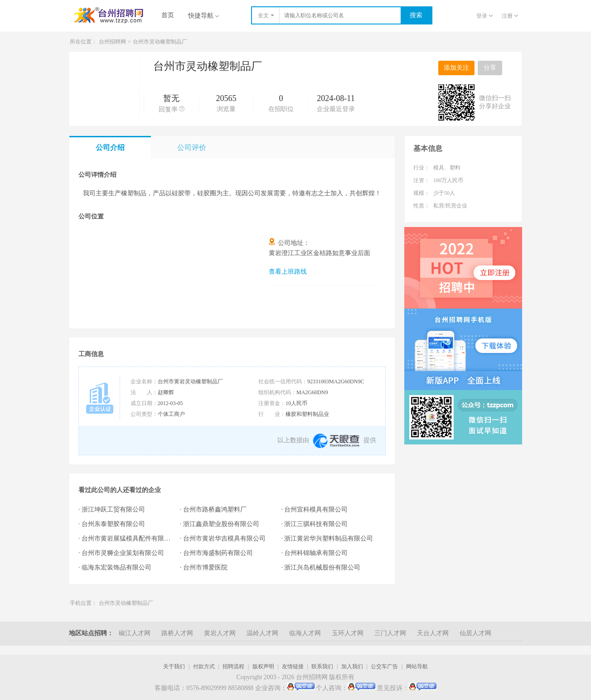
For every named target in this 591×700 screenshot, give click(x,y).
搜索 (416, 15)
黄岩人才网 (220, 633)
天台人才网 (433, 633)
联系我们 (322, 666)
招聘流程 (233, 666)
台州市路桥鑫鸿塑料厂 (215, 509)
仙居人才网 (475, 633)
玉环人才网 (348, 633)
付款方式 (204, 666)
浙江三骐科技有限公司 (316, 524)
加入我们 (352, 666)
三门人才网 (390, 633)
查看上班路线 (288, 272)
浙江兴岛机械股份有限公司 (322, 567)
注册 (510, 16)
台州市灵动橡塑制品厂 (160, 42)
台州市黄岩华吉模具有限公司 (224, 538)
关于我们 (174, 666)
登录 (484, 16)
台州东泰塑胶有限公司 (113, 524)
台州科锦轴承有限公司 (316, 553)
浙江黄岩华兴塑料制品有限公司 (329, 538)
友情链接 (293, 666)
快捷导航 (203, 16)
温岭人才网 (262, 633)
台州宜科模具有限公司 (316, 509)
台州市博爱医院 (205, 567)
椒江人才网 (135, 633)
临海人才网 (305, 633)
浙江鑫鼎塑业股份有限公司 (221, 524)
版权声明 (263, 666)
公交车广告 (384, 666)
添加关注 (456, 68)
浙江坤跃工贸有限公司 (113, 509)
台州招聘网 (112, 42)
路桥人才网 (177, 633)
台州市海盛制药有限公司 (218, 553)
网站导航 (417, 666)
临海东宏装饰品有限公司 (116, 567)
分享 (490, 68)
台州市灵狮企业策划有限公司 (123, 553)
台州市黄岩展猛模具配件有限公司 (126, 538)
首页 (168, 15)
